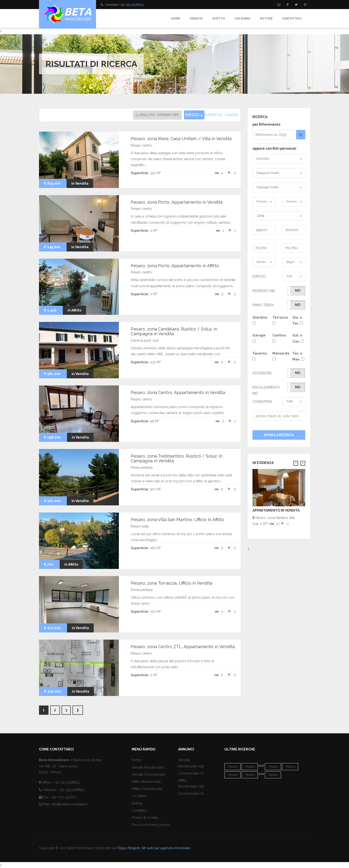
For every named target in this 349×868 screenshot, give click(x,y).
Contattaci (292, 19)
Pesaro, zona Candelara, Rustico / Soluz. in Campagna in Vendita (174, 331)
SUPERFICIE (214, 115)
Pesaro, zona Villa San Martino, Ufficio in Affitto (177, 520)
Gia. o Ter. (298, 320)
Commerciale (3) (191, 794)
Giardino (259, 320)
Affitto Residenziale (146, 782)
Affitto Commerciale (147, 789)
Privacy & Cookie (145, 818)
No (298, 291)
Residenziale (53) (191, 766)
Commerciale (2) (191, 773)
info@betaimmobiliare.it (69, 804)
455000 (264, 230)
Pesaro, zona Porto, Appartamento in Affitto (175, 266)
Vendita (196, 19)
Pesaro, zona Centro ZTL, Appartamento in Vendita (183, 647)
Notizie (266, 19)
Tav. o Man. (298, 356)
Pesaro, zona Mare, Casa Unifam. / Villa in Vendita (181, 139)
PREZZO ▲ (194, 115)
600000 (294, 230)
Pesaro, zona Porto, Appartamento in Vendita (177, 202)
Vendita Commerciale (148, 774)
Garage (259, 338)
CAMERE (232, 115)
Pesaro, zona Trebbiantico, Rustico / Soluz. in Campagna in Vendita (177, 458)
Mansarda (279, 356)
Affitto (219, 19)
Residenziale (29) (191, 786)
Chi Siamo (242, 19)
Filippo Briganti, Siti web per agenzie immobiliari (154, 848)
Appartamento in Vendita (276, 510)
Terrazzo (279, 320)
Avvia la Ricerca (279, 435)
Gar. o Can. (298, 338)
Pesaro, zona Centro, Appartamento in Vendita (178, 392)
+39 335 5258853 (132, 5)
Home (176, 19)
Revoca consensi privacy (151, 825)
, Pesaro (233, 767)
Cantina (279, 338)
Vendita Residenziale (148, 767)
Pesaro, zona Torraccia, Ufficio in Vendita (172, 583)
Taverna (259, 356)
